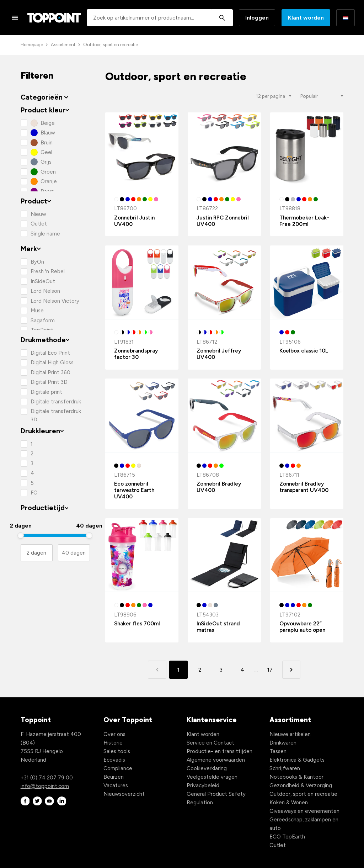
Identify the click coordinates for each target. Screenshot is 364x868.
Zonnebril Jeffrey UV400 (219, 354)
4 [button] (242, 670)
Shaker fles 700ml (137, 624)
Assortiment (63, 45)
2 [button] (200, 670)
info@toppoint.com (45, 786)
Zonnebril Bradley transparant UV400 (304, 487)
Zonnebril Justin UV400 (134, 221)
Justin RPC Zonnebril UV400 (223, 221)
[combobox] (160, 18)
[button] (291, 670)
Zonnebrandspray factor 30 (136, 354)
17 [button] (270, 670)
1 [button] (178, 670)
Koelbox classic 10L (304, 351)
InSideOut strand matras (218, 627)
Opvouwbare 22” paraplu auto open (302, 627)
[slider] (21, 535)
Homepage (32, 45)
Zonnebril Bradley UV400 (219, 487)
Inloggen (257, 18)
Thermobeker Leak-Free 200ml (304, 221)
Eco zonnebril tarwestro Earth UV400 (134, 490)
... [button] (256, 670)
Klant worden (306, 18)
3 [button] (221, 670)
